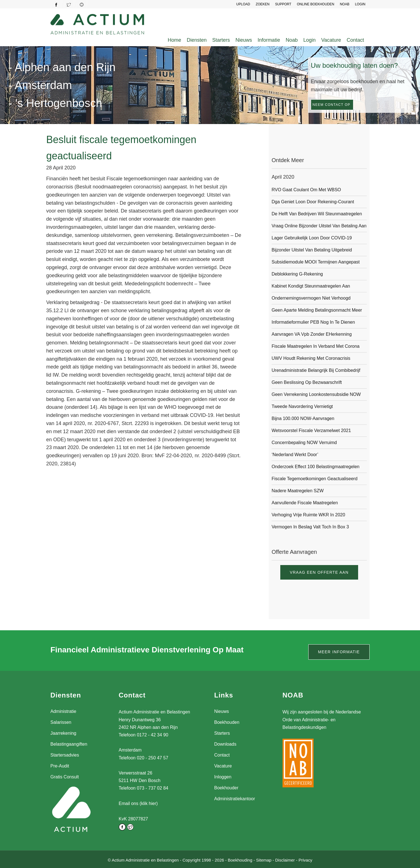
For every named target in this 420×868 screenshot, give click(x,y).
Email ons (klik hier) (138, 803)
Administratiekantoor (235, 799)
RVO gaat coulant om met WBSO (306, 190)
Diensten (197, 40)
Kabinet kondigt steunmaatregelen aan (311, 286)
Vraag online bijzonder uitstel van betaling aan (319, 226)
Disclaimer (285, 859)
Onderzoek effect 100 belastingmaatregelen (316, 467)
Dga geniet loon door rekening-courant (313, 202)
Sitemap (264, 859)
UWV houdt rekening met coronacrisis (311, 358)
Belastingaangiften (69, 744)
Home (174, 40)
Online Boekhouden (315, 4)
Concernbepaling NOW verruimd (304, 443)
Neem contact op (331, 105)
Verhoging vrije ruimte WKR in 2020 (308, 515)
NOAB (345, 4)
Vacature (331, 40)
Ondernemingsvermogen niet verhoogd (311, 298)
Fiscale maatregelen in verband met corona (316, 346)
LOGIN (360, 4)
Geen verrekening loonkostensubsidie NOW (316, 394)
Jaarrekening (63, 733)
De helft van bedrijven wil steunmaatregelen (317, 214)
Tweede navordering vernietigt (302, 406)
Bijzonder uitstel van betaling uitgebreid (312, 250)
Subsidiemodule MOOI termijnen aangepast (316, 262)
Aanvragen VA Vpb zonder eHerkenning (312, 334)
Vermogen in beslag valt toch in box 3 (310, 527)
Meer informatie (339, 652)
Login (309, 40)
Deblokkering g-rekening (297, 274)
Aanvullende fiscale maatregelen (305, 503)
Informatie (269, 40)
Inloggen (223, 777)
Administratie (63, 711)
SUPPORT (283, 4)
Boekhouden (227, 722)
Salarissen (61, 722)
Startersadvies (65, 755)
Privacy (305, 859)
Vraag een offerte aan (319, 572)
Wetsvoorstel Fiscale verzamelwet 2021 (311, 431)
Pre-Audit (60, 766)
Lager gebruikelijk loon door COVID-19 (312, 238)
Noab (292, 40)
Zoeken (262, 4)
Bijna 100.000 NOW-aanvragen (303, 418)
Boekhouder (226, 788)
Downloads (225, 744)
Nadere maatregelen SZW (298, 491)
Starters (221, 40)
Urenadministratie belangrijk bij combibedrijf (316, 370)
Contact (355, 40)
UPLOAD (243, 4)
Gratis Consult (65, 777)
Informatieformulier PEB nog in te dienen (313, 322)
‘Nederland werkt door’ (295, 455)
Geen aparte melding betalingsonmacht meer (317, 310)
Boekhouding (240, 859)
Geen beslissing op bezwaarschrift (307, 382)
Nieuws (244, 40)
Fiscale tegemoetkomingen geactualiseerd (315, 479)
